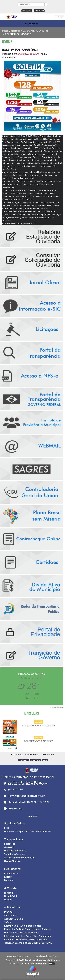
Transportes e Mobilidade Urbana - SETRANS (28, 943)
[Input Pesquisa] (32, 4)
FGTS (7, 828)
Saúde (7, 922)
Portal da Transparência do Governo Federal (27, 831)
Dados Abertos (12, 861)
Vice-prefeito (11, 915)
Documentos (11, 873)
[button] (45, 5)
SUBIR (45, 760)
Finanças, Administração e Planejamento (26, 939)
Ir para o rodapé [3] (48, 755)
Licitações (10, 844)
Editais (8, 877)
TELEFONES (27, 11)
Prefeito (8, 912)
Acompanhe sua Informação (19, 858)
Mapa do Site (16, 808)
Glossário (9, 847)
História (8, 893)
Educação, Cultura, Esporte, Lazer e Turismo (27, 929)
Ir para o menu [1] (17, 755)
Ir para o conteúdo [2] (32, 755)
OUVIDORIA (39, 11)
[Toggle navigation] (59, 17)
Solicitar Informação (15, 854)
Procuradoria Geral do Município (22, 932)
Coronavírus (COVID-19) (35, 31)
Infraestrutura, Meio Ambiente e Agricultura (27, 936)
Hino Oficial (11, 896)
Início (5, 31)
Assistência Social (14, 919)
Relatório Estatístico (15, 851)
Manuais (9, 880)
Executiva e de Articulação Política (23, 926)
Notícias (16, 31)
